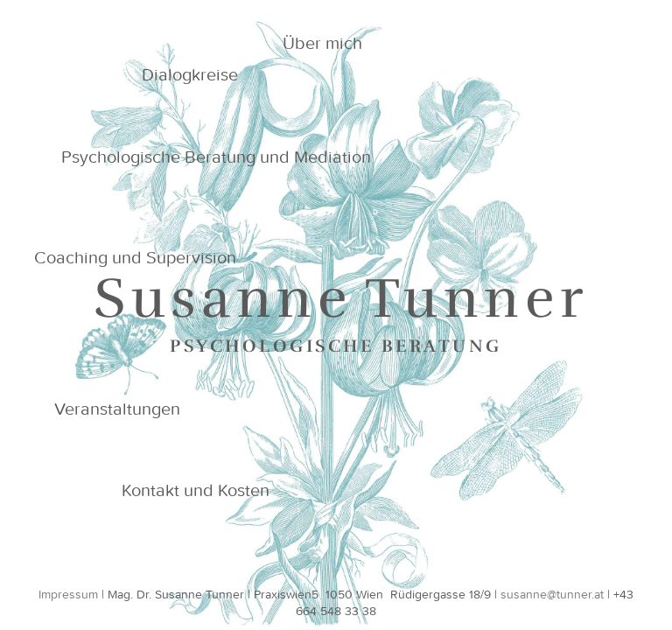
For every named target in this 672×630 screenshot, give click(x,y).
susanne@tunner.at (552, 594)
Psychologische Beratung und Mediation (216, 156)
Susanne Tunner (341, 299)
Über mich (322, 42)
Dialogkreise (190, 74)
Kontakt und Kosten (196, 490)
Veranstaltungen (117, 408)
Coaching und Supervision (135, 257)
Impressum (68, 594)
